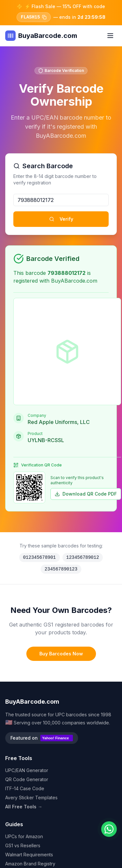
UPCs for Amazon (24, 836)
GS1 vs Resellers (23, 845)
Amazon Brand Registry (30, 864)
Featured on (42, 738)
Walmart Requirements (29, 855)
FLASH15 (34, 17)
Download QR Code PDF (86, 494)
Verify (61, 219)
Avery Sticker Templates (31, 798)
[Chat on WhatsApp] (109, 829)
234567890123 (61, 569)
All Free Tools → (24, 807)
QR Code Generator (27, 779)
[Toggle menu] (110, 36)
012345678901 (40, 557)
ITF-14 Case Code (25, 788)
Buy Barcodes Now (61, 654)
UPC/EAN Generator (27, 770)
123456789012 (83, 557)
